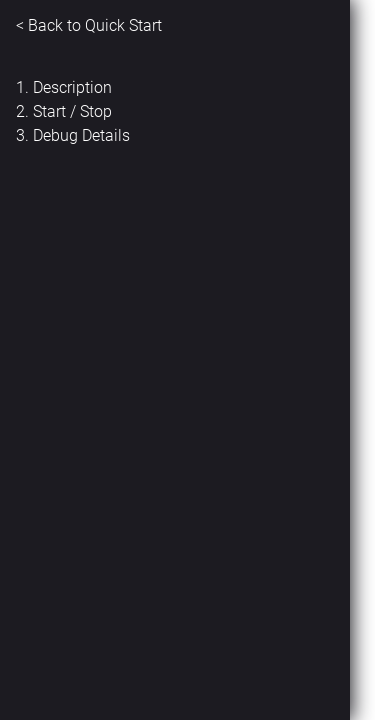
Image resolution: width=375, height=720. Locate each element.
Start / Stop (72, 111)
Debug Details (81, 135)
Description (72, 87)
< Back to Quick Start (89, 25)
